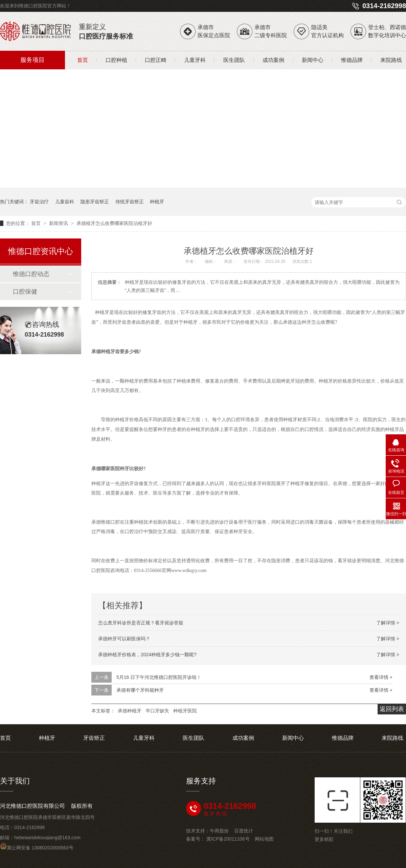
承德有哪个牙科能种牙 (140, 690)
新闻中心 (313, 60)
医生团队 (234, 60)
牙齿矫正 (94, 738)
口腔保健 (25, 292)
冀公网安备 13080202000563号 (37, 848)
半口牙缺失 (157, 711)
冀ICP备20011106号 (228, 839)
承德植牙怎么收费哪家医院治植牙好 (114, 223)
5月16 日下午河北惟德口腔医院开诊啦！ (159, 677)
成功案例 (273, 60)
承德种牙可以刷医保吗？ (124, 639)
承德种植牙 (130, 711)
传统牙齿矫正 (130, 202)
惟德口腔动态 (31, 274)
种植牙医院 (185, 711)
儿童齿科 (65, 202)
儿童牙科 (195, 60)
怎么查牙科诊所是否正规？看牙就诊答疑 (141, 623)
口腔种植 (116, 60)
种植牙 (157, 202)
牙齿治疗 (39, 202)
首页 (83, 60)
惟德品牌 (352, 60)
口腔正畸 (156, 60)
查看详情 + (381, 677)
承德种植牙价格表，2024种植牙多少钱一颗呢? (147, 655)
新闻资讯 (59, 223)
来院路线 (391, 60)
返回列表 (392, 709)
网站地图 (264, 839)
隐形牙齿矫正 (95, 202)
